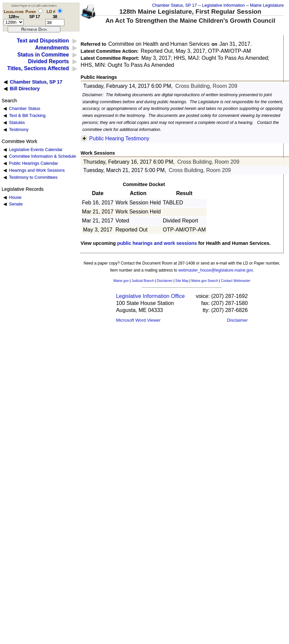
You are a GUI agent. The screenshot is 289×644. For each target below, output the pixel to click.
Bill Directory (25, 89)
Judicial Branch (143, 281)
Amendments (52, 48)
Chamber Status (25, 108)
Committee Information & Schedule (43, 156)
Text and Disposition (43, 41)
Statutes (17, 122)
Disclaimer (165, 281)
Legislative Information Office (151, 296)
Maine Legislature (267, 5)
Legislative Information (223, 5)
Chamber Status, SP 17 (174, 5)
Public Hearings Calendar (34, 163)
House (15, 197)
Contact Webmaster (236, 281)
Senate (16, 204)
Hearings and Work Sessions (37, 170)
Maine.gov (121, 281)
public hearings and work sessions (157, 243)
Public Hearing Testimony (119, 138)
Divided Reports (49, 61)
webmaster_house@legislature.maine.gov (215, 270)
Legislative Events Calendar (36, 149)
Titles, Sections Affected (38, 68)
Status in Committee (43, 55)
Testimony (19, 129)
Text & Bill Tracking (27, 115)
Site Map (182, 281)
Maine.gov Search (205, 281)
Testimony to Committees (33, 177)
